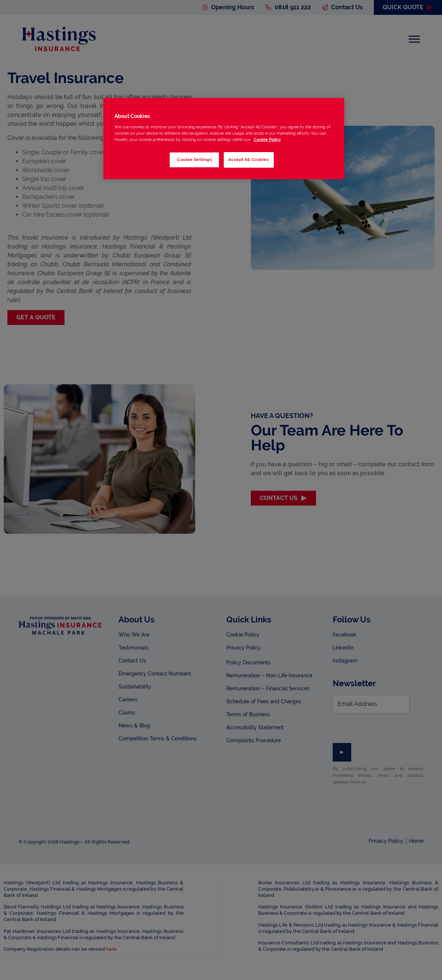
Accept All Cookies (248, 160)
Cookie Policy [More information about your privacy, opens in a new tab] (267, 139)
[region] (224, 139)
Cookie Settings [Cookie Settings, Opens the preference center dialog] (195, 160)
